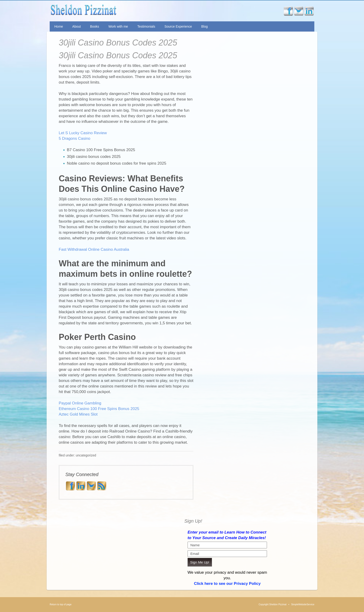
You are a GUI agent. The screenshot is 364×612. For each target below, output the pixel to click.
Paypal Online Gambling (80, 403)
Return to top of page (61, 604)
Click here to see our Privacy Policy (227, 584)
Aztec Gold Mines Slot (78, 414)
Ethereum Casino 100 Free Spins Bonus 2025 (99, 409)
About (76, 26)
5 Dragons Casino (75, 138)
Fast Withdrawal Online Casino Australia (94, 249)
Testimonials (146, 26)
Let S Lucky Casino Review (83, 133)
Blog (205, 26)
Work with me (118, 26)
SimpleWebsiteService (303, 604)
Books (95, 26)
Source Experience (178, 26)
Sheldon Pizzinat (118, 11)
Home (59, 26)
